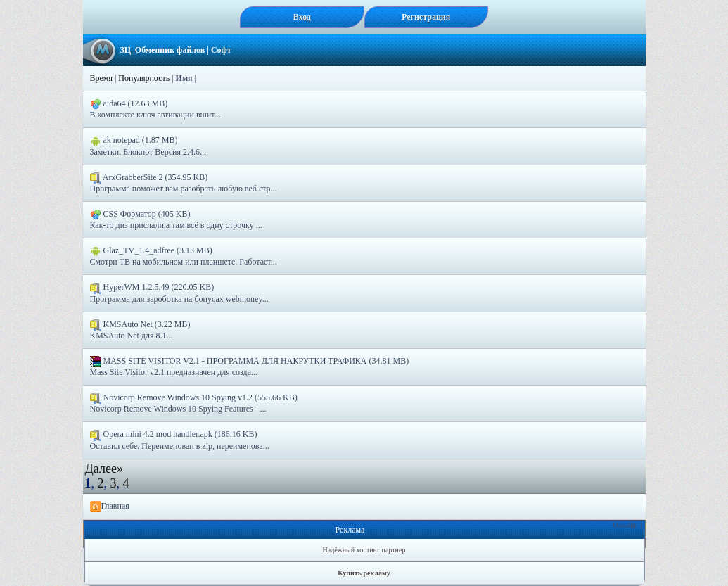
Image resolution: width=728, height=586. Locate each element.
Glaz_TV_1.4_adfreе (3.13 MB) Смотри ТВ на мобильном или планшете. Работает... (184, 256)
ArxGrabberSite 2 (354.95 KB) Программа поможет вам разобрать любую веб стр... (184, 183)
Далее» (104, 469)
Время (101, 78)
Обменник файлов (170, 50)
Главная (110, 507)
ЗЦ (126, 50)
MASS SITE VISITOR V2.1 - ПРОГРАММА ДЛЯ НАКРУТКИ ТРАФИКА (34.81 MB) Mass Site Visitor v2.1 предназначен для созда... (250, 367)
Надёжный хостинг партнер (364, 550)
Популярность (144, 78)
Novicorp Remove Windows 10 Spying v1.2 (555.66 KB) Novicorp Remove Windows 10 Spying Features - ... (194, 403)
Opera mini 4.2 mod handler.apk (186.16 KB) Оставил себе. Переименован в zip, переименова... (180, 440)
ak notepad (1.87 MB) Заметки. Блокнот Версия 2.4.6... (148, 146)
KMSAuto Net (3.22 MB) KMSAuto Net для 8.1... (140, 330)
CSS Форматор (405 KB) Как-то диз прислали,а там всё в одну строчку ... (176, 219)
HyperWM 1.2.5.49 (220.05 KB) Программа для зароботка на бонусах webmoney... (179, 293)
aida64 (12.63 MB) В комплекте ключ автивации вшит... (155, 109)
